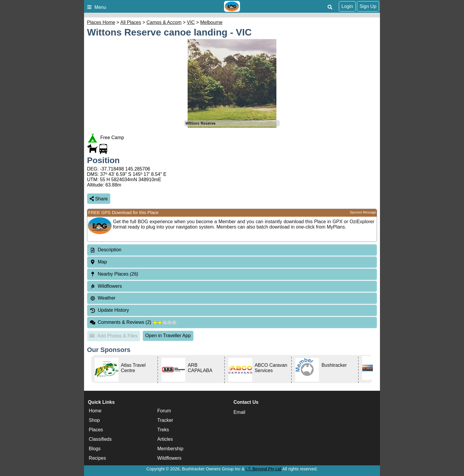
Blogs (95, 449)
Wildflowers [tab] (106, 286)
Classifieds (100, 439)
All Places (131, 22)
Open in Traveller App (168, 336)
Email (239, 412)
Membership (170, 449)
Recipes (97, 458)
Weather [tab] (103, 298)
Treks (163, 430)
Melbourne (211, 22)
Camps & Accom (164, 22)
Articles (165, 439)
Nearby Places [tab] (114, 274)
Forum (164, 411)
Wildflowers (170, 458)
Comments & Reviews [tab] (133, 322)
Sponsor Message (363, 212)
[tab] (232, 250)
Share (99, 199)
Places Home (101, 22)
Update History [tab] (109, 310)
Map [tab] (98, 262)
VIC (191, 22)
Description (109, 250)
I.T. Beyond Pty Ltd (264, 469)
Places (96, 430)
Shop (94, 420)
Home (95, 411)
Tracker (165, 420)
